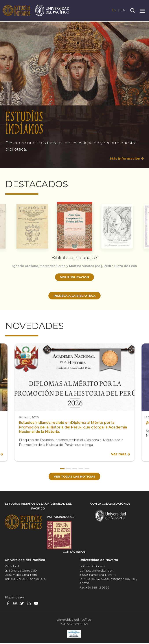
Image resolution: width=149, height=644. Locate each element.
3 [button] (75, 469)
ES (113, 11)
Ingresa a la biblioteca (74, 296)
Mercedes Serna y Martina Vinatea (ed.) (71, 266)
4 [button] (81, 469)
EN (123, 11)
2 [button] (68, 469)
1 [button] (62, 469)
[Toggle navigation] (142, 11)
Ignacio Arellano (23, 266)
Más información (124, 158)
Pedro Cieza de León (122, 266)
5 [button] (87, 469)
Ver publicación (74, 277)
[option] (74, 93)
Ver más (119, 455)
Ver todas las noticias (74, 477)
